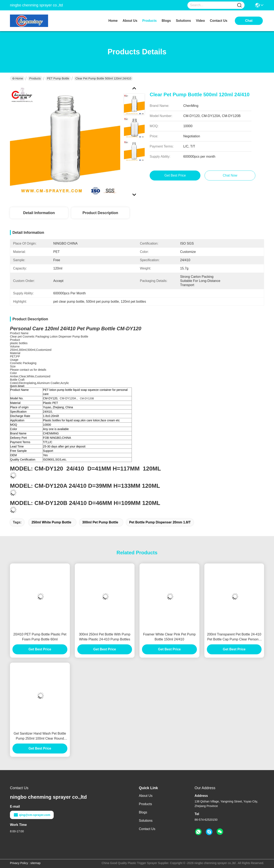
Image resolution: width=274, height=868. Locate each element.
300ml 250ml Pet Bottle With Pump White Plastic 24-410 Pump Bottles (105, 637)
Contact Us (147, 829)
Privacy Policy (19, 863)
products (150, 21)
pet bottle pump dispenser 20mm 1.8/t (160, 522)
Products (35, 78)
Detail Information (39, 213)
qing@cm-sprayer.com (32, 815)
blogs (166, 21)
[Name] (239, 5)
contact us (219, 21)
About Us (146, 796)
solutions (183, 21)
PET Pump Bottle (58, 78)
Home (113, 21)
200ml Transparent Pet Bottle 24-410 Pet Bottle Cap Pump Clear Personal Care (234, 637)
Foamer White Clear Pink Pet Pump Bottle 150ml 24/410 (169, 637)
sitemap (36, 863)
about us (130, 21)
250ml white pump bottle (51, 522)
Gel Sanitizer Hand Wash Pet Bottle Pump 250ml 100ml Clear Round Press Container (40, 736)
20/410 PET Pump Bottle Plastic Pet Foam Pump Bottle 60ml (40, 637)
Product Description (100, 213)
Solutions (146, 821)
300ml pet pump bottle (100, 522)
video (200, 21)
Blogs (143, 812)
